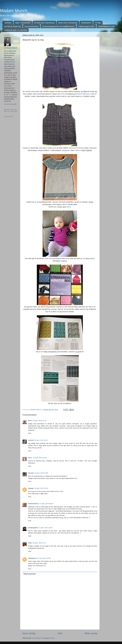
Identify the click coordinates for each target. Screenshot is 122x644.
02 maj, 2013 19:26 (44, 558)
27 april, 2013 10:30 (45, 528)
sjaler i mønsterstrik (23, 23)
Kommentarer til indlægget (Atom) (43, 638)
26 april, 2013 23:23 (41, 488)
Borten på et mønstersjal (68, 23)
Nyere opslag (29, 633)
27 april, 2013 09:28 (46, 504)
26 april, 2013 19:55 (41, 473)
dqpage (31, 488)
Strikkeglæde (33, 528)
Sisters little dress (84, 94)
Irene (30, 458)
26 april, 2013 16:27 (41, 440)
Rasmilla (80, 148)
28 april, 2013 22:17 (39, 543)
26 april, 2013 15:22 (39, 421)
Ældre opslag (91, 633)
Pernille (31, 473)
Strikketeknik (86, 23)
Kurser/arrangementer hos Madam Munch (58, 26)
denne (69, 207)
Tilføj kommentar (30, 574)
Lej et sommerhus (31, 26)
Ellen (30, 421)
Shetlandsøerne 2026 (106, 26)
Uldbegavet (32, 558)
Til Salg (98, 23)
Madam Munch (14, 11)
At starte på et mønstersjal (44, 23)
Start (60, 633)
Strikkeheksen (33, 504)
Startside (8, 23)
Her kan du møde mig (12, 26)
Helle (30, 543)
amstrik (31, 440)
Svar (30, 433)
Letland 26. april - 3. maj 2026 (15, 30)
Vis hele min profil (10, 104)
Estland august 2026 (86, 26)
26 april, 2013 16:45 (40, 458)
